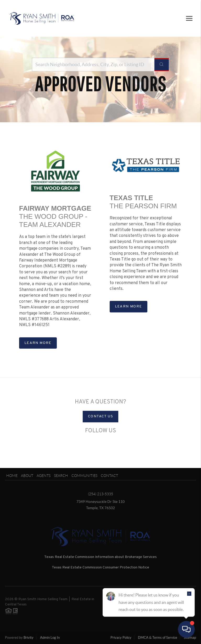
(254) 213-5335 (100, 494)
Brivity (29, 638)
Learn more (38, 343)
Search (61, 476)
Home (12, 476)
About (27, 476)
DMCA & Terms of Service (158, 638)
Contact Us (100, 416)
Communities (84, 476)
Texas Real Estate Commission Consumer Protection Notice (100, 568)
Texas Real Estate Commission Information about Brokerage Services (100, 557)
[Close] (189, 594)
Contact (109, 476)
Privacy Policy (121, 638)
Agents (44, 476)
